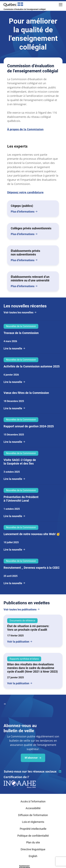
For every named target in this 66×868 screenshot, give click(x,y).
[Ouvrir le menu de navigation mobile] (61, 5)
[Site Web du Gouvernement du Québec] (13, 5)
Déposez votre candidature (25, 192)
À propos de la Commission (25, 129)
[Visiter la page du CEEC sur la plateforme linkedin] (60, 771)
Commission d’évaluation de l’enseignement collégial (25, 9)
